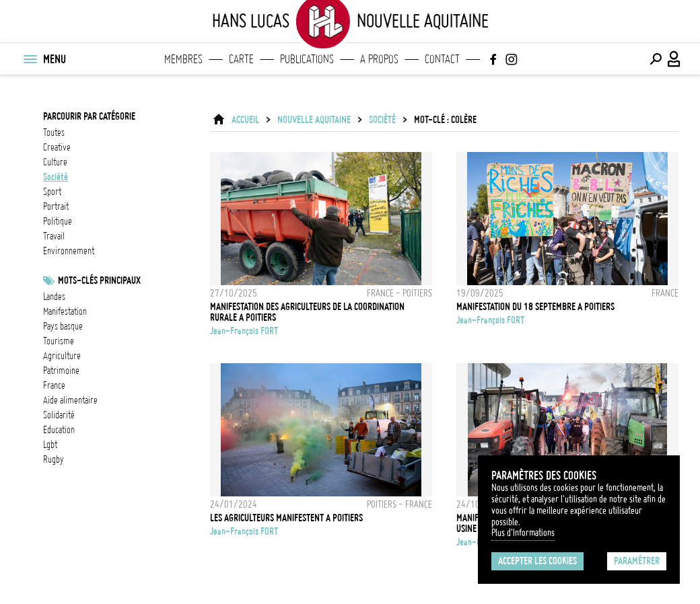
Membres (183, 59)
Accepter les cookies (537, 561)
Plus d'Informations (523, 533)
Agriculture (62, 356)
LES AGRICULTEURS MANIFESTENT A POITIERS (286, 518)
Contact (442, 59)
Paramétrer (637, 561)
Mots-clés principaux (99, 280)
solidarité (59, 415)
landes (54, 297)
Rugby (54, 459)
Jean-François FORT (244, 331)
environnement (69, 251)
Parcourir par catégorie (89, 116)
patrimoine (61, 371)
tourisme (59, 341)
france (54, 385)
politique (58, 221)
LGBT (50, 445)
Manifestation (65, 311)
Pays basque (63, 326)
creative (57, 147)
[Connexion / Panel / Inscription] (674, 59)
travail (54, 236)
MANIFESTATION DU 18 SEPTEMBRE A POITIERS (535, 307)
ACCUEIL (245, 120)
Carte (241, 59)
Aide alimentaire (70, 400)
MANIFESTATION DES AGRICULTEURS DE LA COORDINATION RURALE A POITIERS (307, 312)
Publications (307, 59)
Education (59, 430)
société (56, 177)
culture (55, 162)
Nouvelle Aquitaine (314, 120)
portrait (56, 206)
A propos (379, 59)
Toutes (54, 133)
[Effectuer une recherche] (656, 59)
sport (52, 192)
